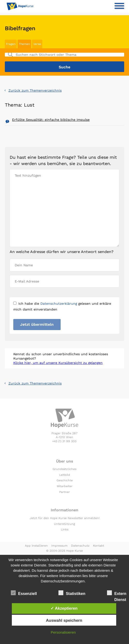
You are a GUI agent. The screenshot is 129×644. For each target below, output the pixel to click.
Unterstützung (64, 524)
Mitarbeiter (65, 486)
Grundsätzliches (64, 469)
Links (65, 529)
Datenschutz (80, 546)
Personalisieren (63, 632)
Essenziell (24, 593)
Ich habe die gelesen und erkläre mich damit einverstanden (62, 306)
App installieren (36, 546)
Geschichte (65, 480)
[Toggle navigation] (119, 7)
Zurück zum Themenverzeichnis (35, 90)
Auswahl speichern (64, 620)
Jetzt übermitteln (37, 324)
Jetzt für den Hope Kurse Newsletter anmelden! (65, 518)
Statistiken (72, 593)
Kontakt (99, 546)
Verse (37, 44)
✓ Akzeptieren (64, 608)
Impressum (59, 546)
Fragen (11, 44)
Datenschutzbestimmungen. (63, 581)
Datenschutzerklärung (59, 304)
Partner (64, 492)
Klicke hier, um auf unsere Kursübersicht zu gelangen (58, 363)
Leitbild (65, 475)
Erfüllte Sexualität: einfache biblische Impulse (51, 120)
